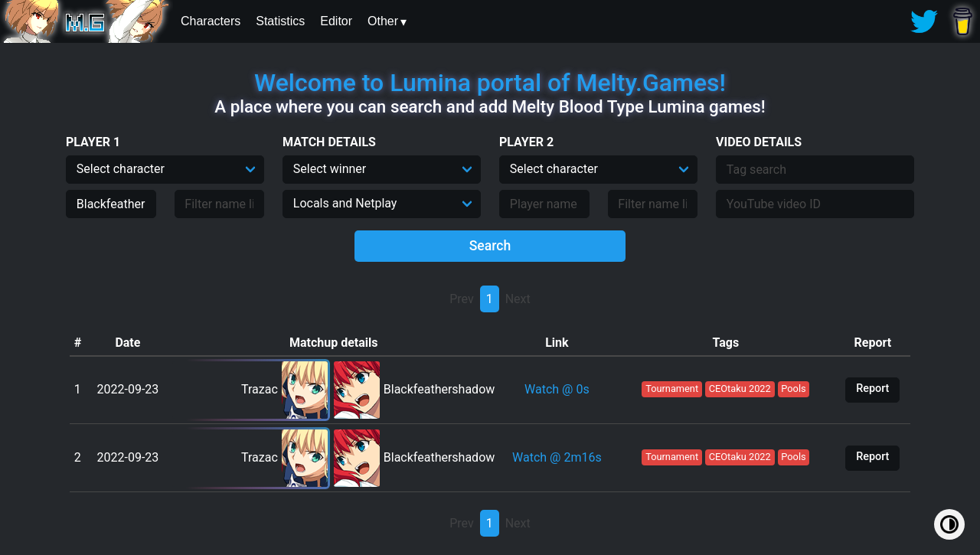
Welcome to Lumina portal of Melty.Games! (490, 83)
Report (872, 388)
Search (490, 246)
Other (383, 21)
